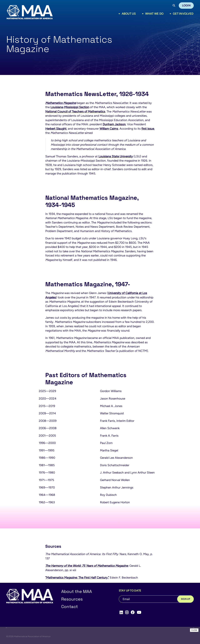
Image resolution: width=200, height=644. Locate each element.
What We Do (154, 14)
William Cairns (109, 129)
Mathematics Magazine (61, 103)
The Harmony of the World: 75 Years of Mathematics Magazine (87, 566)
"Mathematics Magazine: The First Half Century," (77, 578)
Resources (72, 599)
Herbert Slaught (56, 129)
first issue (148, 129)
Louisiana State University (116, 156)
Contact (70, 607)
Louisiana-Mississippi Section (70, 107)
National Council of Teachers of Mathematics (75, 111)
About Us (129, 14)
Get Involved (183, 14)
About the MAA (77, 591)
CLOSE (194, 630)
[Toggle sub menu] (120, 14)
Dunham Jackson (114, 124)
